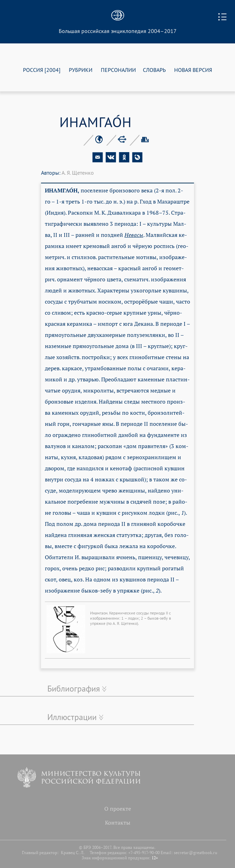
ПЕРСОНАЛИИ (118, 70)
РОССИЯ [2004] (42, 70)
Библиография (74, 688)
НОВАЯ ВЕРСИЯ (193, 70)
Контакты (118, 822)
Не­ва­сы (134, 235)
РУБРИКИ (81, 70)
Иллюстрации (72, 717)
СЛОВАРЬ (154, 70)
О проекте (118, 809)
